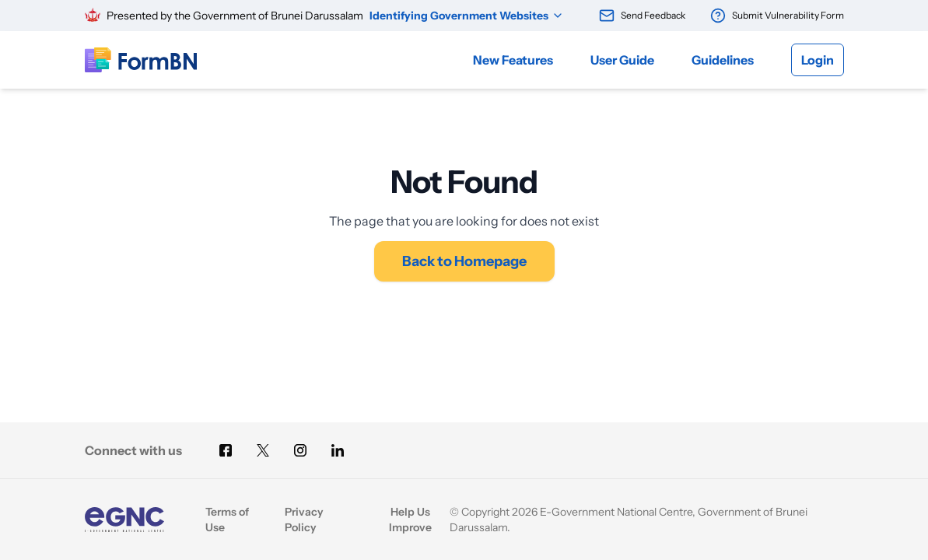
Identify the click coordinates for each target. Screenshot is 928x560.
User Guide (622, 60)
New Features (513, 60)
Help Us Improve (410, 520)
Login (818, 60)
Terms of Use (227, 520)
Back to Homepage (464, 261)
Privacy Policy (304, 520)
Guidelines (723, 60)
